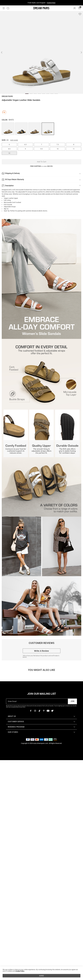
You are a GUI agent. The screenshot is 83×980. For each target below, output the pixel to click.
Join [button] (72, 701)
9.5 (41, 149)
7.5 (58, 144)
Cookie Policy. (20, 971)
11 (74, 149)
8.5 (9, 149)
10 (58, 149)
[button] (4, 8)
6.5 (25, 144)
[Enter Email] (37, 701)
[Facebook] (31, 711)
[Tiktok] (39, 711)
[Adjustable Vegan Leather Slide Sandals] (8, 129)
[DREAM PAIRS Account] (75, 8)
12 (9, 153)
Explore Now (51, 3)
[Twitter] (52, 711)
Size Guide (14, 140)
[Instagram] (35, 711)
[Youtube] (48, 711)
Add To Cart (42, 162)
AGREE (41, 976)
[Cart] (79, 8)
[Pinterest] (44, 711)
